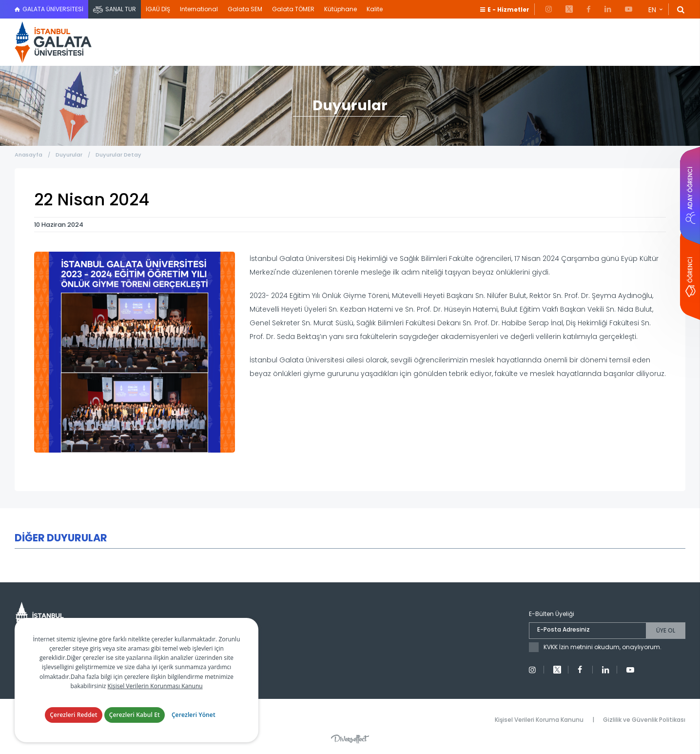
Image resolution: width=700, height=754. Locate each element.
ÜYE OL (666, 630)
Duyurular (69, 155)
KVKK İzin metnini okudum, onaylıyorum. (603, 647)
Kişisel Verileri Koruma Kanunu (539, 720)
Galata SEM (245, 9)
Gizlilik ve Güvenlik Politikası (644, 720)
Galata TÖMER (293, 9)
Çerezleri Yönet (194, 715)
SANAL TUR (121, 9)
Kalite (375, 9)
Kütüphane (340, 9)
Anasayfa (29, 155)
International (199, 9)
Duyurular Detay (118, 155)
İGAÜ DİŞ (158, 9)
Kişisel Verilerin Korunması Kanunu (155, 686)
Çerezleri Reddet (74, 715)
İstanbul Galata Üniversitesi (54, 42)
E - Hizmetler (508, 10)
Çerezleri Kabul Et (135, 715)
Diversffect (350, 739)
